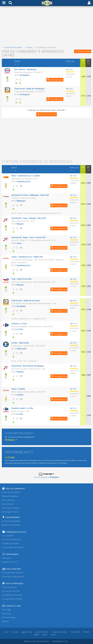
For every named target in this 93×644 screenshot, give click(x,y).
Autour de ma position (11, 492)
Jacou (19, 243)
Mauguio (20, 224)
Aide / (6, 610)
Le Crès (20, 329)
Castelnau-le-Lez (23, 182)
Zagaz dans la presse (60, 632)
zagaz (69, 69)
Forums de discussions (11, 540)
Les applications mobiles (12, 599)
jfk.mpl (74, 323)
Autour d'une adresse (11, 508)
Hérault (28, 47)
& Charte (27, 632)
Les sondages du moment (13, 547)
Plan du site (7, 614)
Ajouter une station (46, 114)
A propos (15, 632)
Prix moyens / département (13, 577)
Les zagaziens (8, 536)
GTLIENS (10, 458)
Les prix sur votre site (11, 591)
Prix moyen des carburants (13, 573)
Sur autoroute (7, 504)
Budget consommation (11, 525)
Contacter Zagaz (9, 617)
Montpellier (21, 306)
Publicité (5, 621)
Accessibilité (75, 632)
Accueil (6, 632)
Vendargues (24, 75)
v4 (31, 641)
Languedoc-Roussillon (12, 47)
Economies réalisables (11, 521)
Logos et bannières (42, 632)
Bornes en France (10, 512)
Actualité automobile (10, 544)
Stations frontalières (10, 496)
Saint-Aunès (21, 349)
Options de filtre (83, 51)
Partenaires (6, 558)
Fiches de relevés (9, 587)
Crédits (45, 635)
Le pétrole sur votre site (12, 595)
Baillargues (21, 201)
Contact (53, 635)
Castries (20, 395)
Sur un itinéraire (8, 500)
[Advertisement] (46, 26)
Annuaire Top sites (9, 562)
